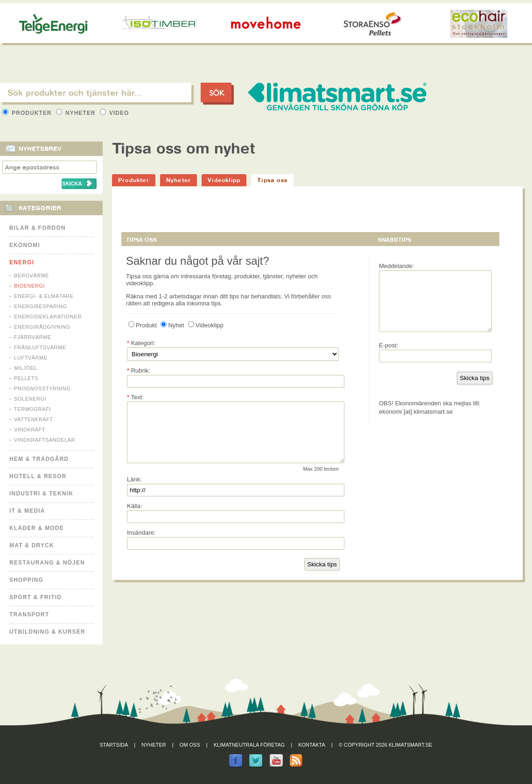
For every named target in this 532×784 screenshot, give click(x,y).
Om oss (190, 745)
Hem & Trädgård (39, 459)
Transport (29, 614)
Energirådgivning (42, 327)
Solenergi (30, 399)
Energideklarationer (48, 317)
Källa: (135, 517)
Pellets (26, 378)
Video (115, 113)
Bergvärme (31, 275)
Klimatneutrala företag (249, 745)
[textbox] (96, 92)
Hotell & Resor (38, 476)
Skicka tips (322, 576)
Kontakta (312, 745)
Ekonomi (25, 245)
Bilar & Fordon (38, 228)
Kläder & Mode (37, 528)
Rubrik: (139, 371)
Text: (135, 397)
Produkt (143, 325)
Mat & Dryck (32, 545)
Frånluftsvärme (40, 347)
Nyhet (172, 325)
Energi (22, 262)
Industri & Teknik (41, 494)
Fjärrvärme (33, 337)
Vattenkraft (34, 419)
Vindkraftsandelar (45, 440)
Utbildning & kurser (47, 632)
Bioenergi (29, 286)
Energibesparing (41, 306)
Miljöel (26, 368)
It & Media (27, 511)
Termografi (32, 409)
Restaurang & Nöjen (47, 563)
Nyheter (77, 113)
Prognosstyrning (42, 388)
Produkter (28, 113)
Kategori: (141, 343)
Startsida (114, 745)
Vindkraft (30, 430)
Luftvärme (31, 358)
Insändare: (141, 544)
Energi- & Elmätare (44, 296)
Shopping (26, 580)
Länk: (134, 491)
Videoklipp (224, 180)
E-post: (388, 357)
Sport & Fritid (35, 597)
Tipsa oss (272, 180)
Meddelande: (396, 266)
